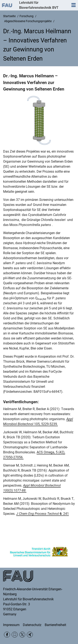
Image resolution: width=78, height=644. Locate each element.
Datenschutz (32, 625)
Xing (30, 635)
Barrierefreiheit (55, 625)
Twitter (22, 635)
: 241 (43, 514)
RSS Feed (15, 635)
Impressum (11, 625)
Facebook (7, 635)
